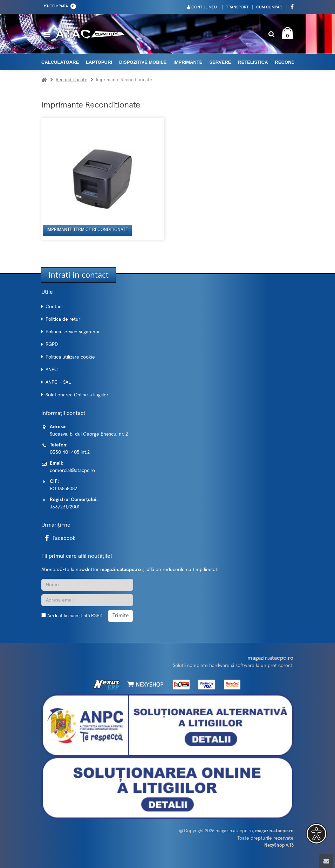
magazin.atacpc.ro (234, 831)
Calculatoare (60, 62)
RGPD (52, 345)
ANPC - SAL (58, 382)
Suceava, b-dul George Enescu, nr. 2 (89, 434)
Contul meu (202, 7)
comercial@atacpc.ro (72, 471)
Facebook (59, 538)
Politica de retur (63, 319)
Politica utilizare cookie (70, 357)
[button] (316, 834)
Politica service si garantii (72, 332)
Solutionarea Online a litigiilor (77, 395)
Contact (54, 307)
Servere (220, 62)
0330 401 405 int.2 (70, 452)
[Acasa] (44, 80)
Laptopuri (99, 62)
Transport (237, 7)
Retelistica (253, 62)
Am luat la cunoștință (75, 616)
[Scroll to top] (326, 861)
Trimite (121, 616)
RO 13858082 (63, 489)
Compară (59, 6)
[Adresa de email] (87, 600)
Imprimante (188, 62)
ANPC (52, 370)
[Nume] (87, 585)
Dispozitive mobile (143, 62)
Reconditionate (71, 80)
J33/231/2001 (65, 507)
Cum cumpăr (269, 7)
